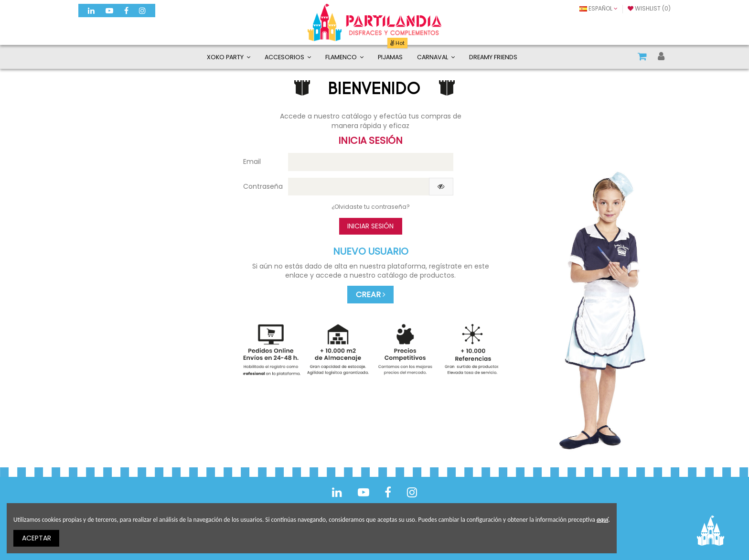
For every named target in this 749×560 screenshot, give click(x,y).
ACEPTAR (37, 538)
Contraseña (262, 186)
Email (252, 162)
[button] (288, 57)
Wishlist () (649, 8)
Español (599, 8)
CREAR (371, 295)
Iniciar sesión (370, 226)
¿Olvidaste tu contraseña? (371, 207)
